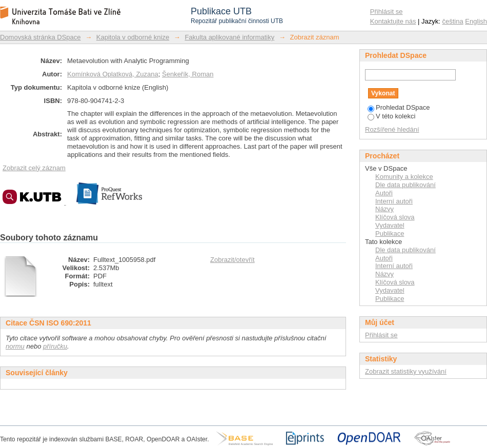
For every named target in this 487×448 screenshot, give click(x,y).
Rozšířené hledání (392, 129)
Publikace (390, 233)
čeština (453, 21)
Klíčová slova (395, 217)
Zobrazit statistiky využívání (406, 371)
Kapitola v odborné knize (133, 37)
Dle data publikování (405, 185)
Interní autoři (394, 201)
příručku (55, 346)
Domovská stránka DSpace (40, 37)
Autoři (384, 193)
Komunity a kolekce (404, 177)
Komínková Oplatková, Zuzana (113, 74)
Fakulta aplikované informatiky (229, 37)
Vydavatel (390, 225)
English (476, 21)
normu (15, 346)
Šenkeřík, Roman (188, 74)
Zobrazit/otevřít (232, 260)
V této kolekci (391, 116)
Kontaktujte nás (393, 21)
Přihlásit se (387, 12)
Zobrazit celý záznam (34, 168)
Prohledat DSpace (399, 107)
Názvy (384, 209)
